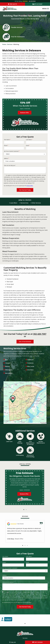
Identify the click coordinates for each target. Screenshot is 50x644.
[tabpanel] (25, 487)
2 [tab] (26, 510)
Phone (6, 146)
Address (6, 158)
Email (27, 146)
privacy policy (30, 186)
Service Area (24, 203)
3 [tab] (27, 546)
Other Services (36, 203)
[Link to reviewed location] (25, 524)
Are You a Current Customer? (11, 151)
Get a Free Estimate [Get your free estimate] (25, 342)
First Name (7, 140)
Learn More (14, 203)
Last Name (29, 140)
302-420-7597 (40, 334)
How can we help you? (10, 165)
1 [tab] (24, 510)
